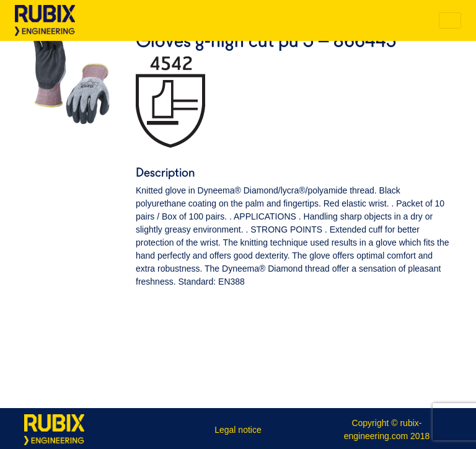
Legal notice (238, 430)
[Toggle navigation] (450, 20)
